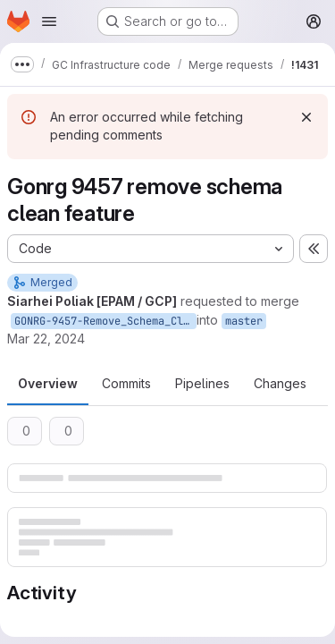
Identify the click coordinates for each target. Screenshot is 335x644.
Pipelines (202, 383)
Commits (126, 383)
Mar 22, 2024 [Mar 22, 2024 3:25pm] (46, 339)
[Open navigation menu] (49, 21)
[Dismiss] (306, 117)
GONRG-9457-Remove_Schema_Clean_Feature (105, 321)
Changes (280, 383)
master (244, 321)
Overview (48, 383)
